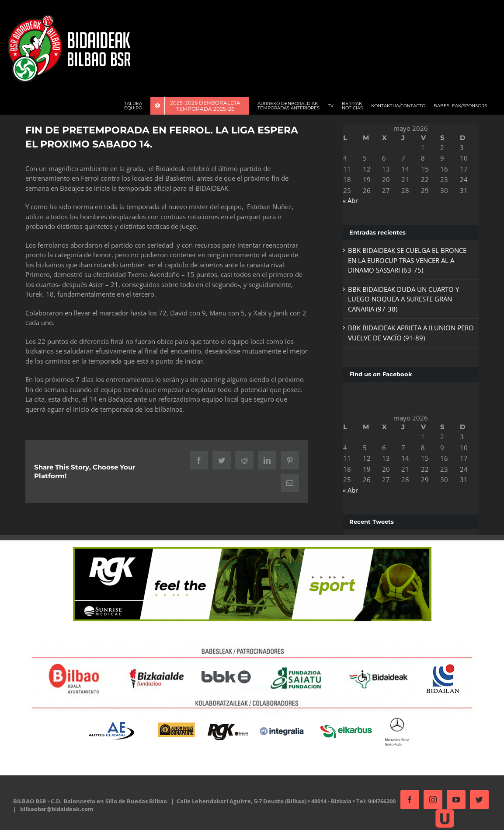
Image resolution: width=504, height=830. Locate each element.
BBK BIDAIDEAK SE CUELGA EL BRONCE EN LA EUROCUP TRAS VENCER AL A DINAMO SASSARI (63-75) (405, 260)
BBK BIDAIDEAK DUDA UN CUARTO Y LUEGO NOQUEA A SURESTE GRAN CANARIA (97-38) (401, 299)
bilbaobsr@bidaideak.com (87, 809)
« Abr (348, 200)
